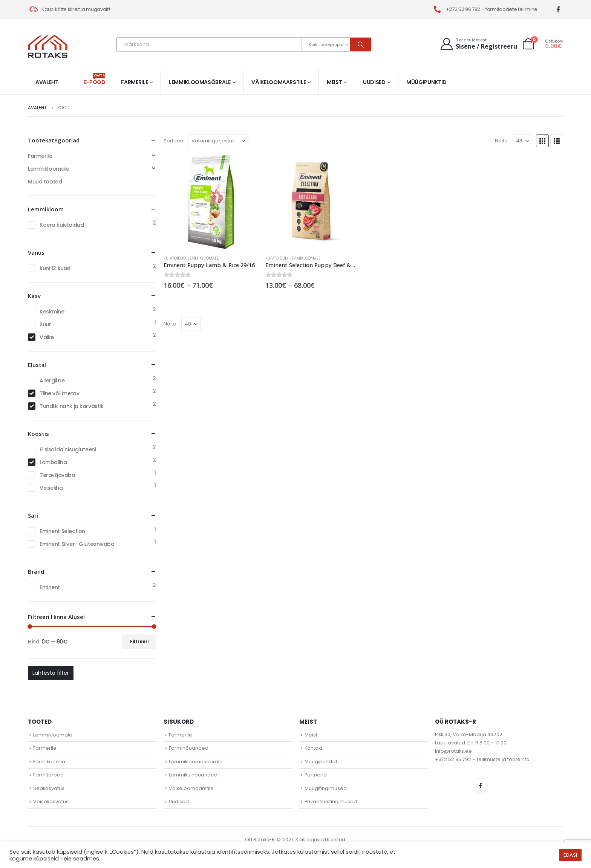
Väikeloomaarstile (279, 82)
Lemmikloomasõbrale (200, 82)
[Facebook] (558, 10)
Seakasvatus (49, 788)
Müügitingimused (326, 788)
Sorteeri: (174, 141)
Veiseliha (51, 488)
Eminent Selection (62, 531)
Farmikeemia (49, 762)
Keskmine (52, 312)
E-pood (95, 79)
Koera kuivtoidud (62, 225)
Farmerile (134, 82)
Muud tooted (45, 182)
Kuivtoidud (175, 258)
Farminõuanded (189, 748)
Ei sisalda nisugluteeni (68, 449)
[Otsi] (361, 44)
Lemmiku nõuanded (193, 775)
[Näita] (522, 141)
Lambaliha (53, 462)
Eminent (50, 587)
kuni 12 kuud (55, 268)
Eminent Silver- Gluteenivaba (77, 544)
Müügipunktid (426, 82)
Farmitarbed (48, 775)
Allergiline (52, 381)
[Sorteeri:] (218, 141)
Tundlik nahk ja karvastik (72, 406)
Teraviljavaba (57, 475)
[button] (542, 141)
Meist (334, 82)
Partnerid (316, 775)
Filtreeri (139, 641)
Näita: (502, 141)
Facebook (480, 785)
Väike (47, 337)
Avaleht (47, 82)
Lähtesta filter (51, 673)
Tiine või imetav (59, 393)
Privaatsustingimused (331, 802)
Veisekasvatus (51, 802)
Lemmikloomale (203, 258)
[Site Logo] (48, 46)
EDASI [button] (570, 855)
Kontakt (313, 748)
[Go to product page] (211, 202)
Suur (45, 324)
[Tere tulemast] (478, 44)
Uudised (374, 82)
